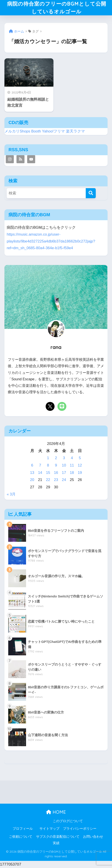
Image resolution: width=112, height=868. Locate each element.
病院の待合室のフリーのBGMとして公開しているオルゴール (57, 8)
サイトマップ (49, 829)
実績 (56, 843)
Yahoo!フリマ (54, 131)
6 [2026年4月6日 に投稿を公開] (32, 465)
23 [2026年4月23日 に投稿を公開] (56, 480)
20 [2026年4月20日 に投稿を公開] (32, 480)
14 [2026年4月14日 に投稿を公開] (40, 473)
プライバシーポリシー (80, 829)
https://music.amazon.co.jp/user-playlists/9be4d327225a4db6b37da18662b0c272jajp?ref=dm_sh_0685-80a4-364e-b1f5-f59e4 (51, 241)
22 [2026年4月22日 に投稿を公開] (48, 480)
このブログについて (68, 821)
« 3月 (11, 494)
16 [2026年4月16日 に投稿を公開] (56, 473)
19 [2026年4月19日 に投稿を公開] (80, 473)
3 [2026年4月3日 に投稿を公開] (64, 458)
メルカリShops (17, 131)
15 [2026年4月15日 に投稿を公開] (48, 473)
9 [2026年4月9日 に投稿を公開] (56, 465)
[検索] (91, 193)
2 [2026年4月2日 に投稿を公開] (56, 458)
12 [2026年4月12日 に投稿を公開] (80, 465)
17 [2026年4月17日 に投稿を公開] (64, 473)
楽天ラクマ (75, 131)
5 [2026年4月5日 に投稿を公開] (80, 458)
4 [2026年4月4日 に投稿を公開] (72, 458)
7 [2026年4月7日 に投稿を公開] (40, 465)
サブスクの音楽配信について (58, 837)
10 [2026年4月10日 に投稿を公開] (64, 465)
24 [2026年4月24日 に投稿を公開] (64, 480)
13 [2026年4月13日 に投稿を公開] (32, 473)
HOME (56, 812)
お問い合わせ (93, 837)
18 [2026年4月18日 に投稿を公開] (72, 473)
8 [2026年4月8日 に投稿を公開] (48, 465)
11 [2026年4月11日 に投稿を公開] (72, 465)
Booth (36, 131)
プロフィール (23, 829)
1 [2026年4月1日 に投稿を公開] (48, 458)
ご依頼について (21, 837)
